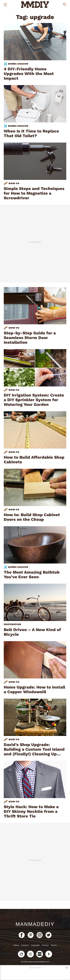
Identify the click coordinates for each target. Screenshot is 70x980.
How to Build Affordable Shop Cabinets (34, 460)
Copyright (35, 945)
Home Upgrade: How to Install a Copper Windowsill (34, 689)
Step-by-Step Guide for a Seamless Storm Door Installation (30, 338)
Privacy (45, 945)
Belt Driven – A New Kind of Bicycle (32, 632)
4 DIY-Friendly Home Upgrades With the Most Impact (29, 74)
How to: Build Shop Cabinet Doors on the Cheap (32, 517)
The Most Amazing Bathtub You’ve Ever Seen (32, 575)
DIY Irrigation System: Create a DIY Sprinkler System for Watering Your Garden (34, 400)
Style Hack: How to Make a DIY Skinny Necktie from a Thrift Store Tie (31, 811)
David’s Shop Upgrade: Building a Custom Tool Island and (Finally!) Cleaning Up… (34, 749)
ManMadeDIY (35, 924)
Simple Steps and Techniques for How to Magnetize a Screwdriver (34, 193)
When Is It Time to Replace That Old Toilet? (31, 133)
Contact (25, 945)
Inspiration (12, 624)
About (16, 945)
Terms (54, 945)
